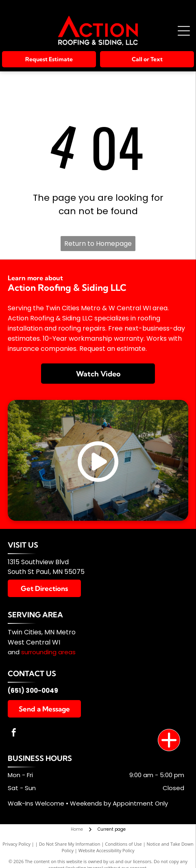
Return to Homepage (98, 244)
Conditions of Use (123, 844)
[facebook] (14, 734)
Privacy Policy (16, 844)
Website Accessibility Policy (107, 850)
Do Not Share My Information (70, 844)
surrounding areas (48, 652)
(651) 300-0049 (33, 691)
